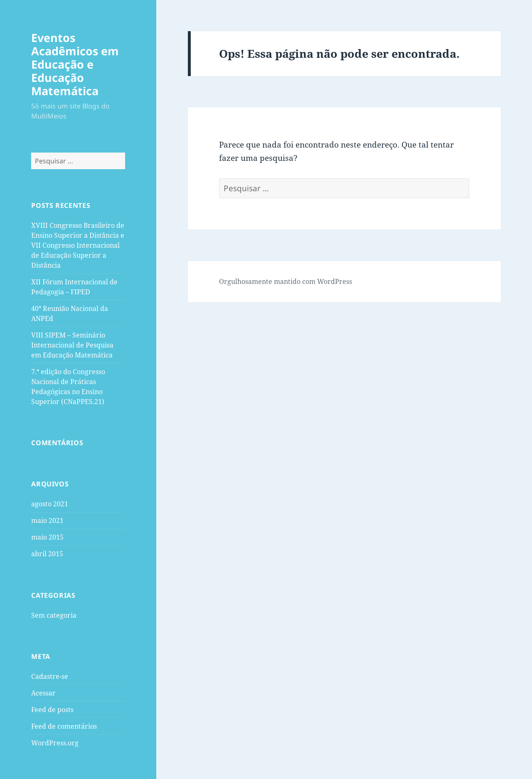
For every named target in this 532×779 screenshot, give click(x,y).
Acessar (43, 693)
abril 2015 (47, 554)
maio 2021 (47, 520)
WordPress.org (55, 743)
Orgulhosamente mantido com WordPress (286, 281)
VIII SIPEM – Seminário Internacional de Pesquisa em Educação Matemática (72, 345)
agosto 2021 (50, 504)
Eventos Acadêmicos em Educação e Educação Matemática (75, 64)
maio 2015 (47, 537)
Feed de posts (52, 710)
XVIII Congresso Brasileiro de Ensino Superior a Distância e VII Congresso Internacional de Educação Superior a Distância (78, 245)
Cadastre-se (50, 676)
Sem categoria (54, 615)
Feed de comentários (64, 726)
